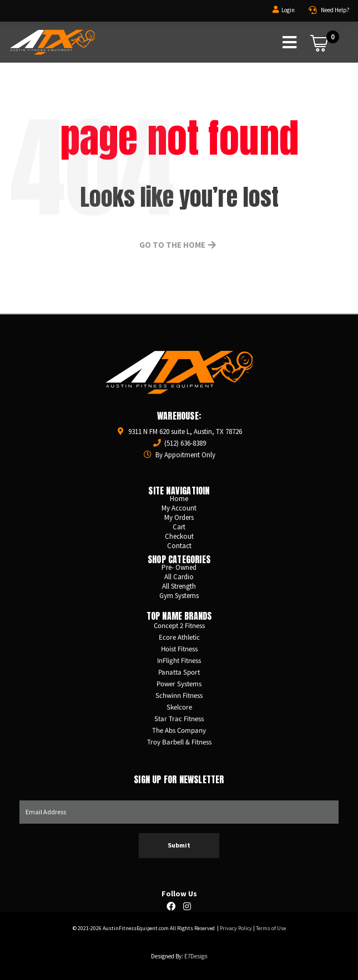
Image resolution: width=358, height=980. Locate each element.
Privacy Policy (236, 928)
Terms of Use (271, 928)
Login (288, 10)
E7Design (196, 956)
